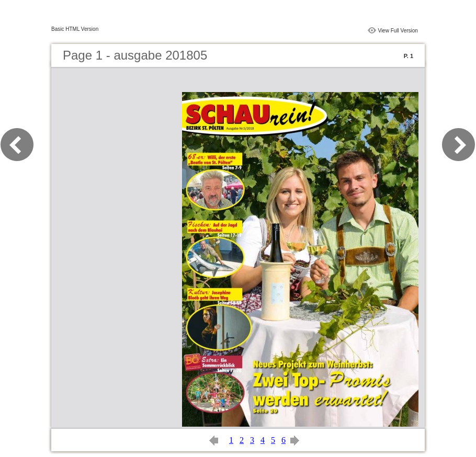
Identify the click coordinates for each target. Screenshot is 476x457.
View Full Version (398, 31)
